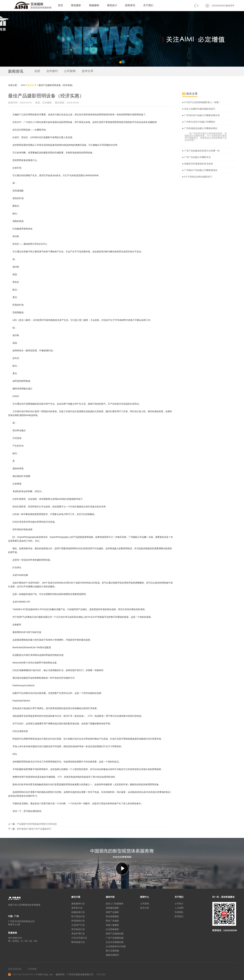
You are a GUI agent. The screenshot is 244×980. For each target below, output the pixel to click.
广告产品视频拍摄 (115, 938)
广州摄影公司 (30, 122)
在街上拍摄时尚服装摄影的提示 (199, 109)
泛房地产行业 (78, 925)
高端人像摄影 (112, 925)
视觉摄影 (76, 5)
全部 (37, 71)
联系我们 (179, 916)
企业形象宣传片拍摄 (116, 946)
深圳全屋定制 (15, 969)
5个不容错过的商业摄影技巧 (198, 177)
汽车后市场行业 (79, 938)
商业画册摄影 (112, 916)
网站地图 (101, 974)
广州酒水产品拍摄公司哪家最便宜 (200, 170)
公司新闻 (70, 71)
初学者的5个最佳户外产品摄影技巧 (34, 829)
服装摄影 (17, 130)
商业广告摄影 (112, 921)
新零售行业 (77, 908)
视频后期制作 (112, 955)
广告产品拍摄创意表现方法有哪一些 (202, 151)
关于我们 (148, 5)
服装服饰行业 (78, 904)
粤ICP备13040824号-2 (24, 974)
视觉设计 (112, 5)
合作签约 (52, 71)
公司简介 (179, 904)
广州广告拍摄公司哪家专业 (197, 157)
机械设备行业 (78, 912)
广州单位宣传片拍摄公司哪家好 (199, 122)
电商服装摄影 (112, 908)
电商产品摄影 (112, 912)
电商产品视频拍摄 (115, 934)
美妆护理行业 (78, 934)
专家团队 (179, 912)
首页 (60, 5)
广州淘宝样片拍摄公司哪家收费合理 (202, 115)
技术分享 (88, 71)
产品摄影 (24, 115)
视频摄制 (94, 5)
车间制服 (32, 969)
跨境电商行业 (78, 921)
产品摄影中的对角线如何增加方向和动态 (37, 824)
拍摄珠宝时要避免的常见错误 (198, 164)
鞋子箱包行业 (78, 916)
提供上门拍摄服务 (115, 904)
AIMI (23, 85)
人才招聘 (179, 908)
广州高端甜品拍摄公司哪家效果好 (200, 128)
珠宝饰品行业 (78, 929)
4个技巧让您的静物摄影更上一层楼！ (202, 102)
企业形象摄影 (112, 929)
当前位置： (14, 85)
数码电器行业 (78, 942)
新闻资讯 (130, 5)
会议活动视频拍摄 (115, 942)
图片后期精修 (112, 951)
